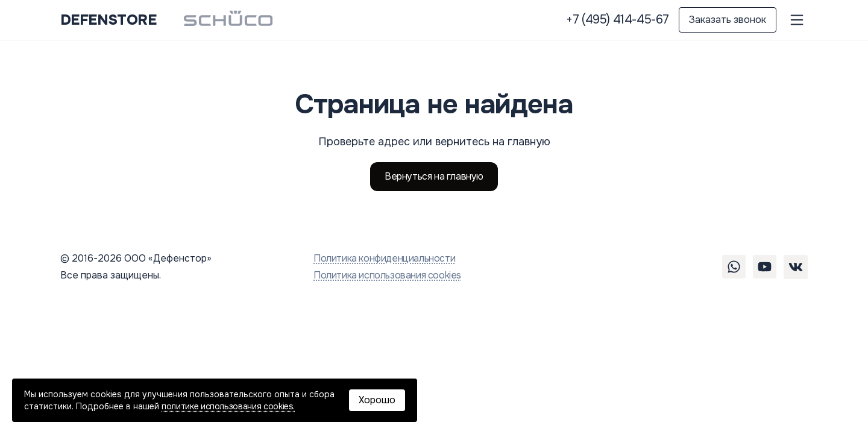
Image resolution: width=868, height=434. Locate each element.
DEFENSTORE (108, 20)
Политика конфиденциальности (384, 258)
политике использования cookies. (228, 406)
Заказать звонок (728, 20)
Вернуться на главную (434, 176)
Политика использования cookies (387, 275)
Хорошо (377, 400)
